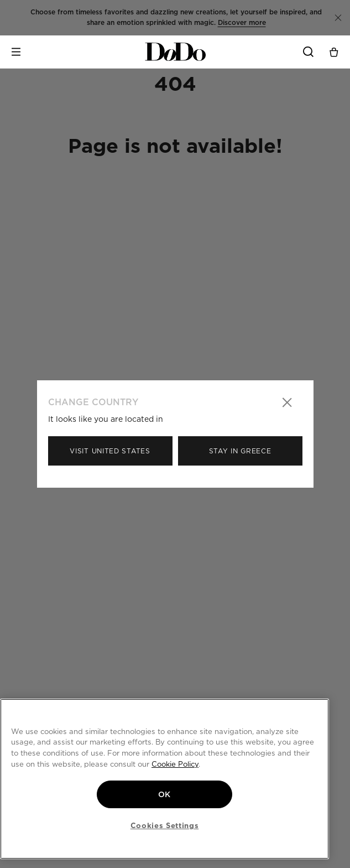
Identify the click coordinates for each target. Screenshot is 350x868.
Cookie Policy (175, 764)
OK (164, 794)
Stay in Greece (240, 451)
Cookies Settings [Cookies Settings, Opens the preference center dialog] (165, 825)
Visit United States (110, 451)
